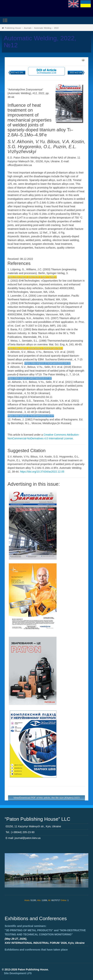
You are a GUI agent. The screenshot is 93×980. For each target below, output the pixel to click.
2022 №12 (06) (76, 73)
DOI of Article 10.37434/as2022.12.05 (46, 71)
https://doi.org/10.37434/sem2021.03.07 (31, 416)
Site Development (18, 973)
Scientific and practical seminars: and (45, 930)
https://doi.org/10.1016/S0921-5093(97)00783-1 (35, 348)
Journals (28, 28)
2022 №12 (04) (17, 73)
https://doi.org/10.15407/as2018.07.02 (30, 378)
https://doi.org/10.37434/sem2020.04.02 (47, 363)
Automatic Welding (43, 28)
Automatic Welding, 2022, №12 (40, 42)
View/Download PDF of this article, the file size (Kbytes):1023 (46, 798)
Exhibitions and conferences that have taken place (36, 950)
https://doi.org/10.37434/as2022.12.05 (42, 472)
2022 (56, 28)
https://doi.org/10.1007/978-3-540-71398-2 (32, 277)
